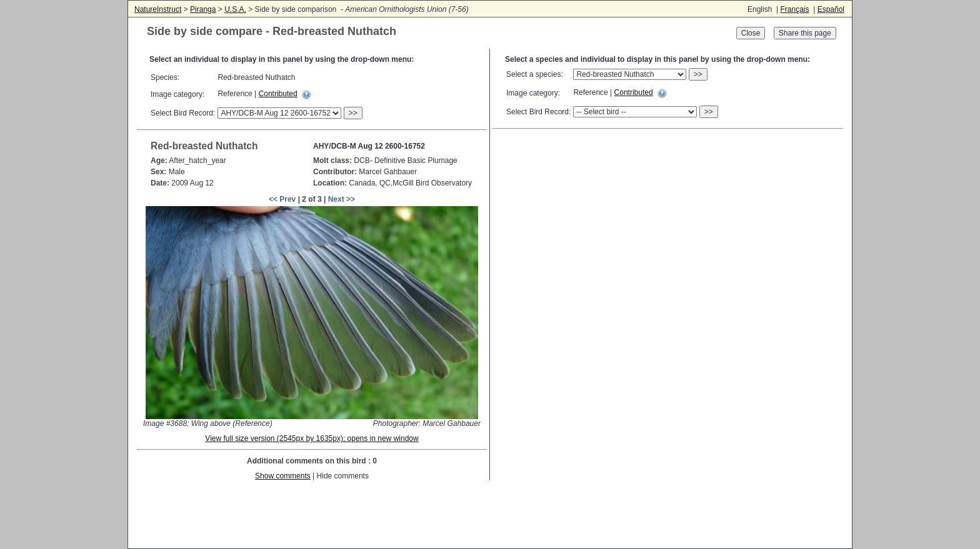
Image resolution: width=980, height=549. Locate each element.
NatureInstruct (158, 9)
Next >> (342, 199)
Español (831, 9)
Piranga (203, 9)
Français (794, 9)
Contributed (278, 94)
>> (353, 113)
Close (751, 33)
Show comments (283, 476)
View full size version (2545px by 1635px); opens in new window (312, 438)
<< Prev (282, 199)
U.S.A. (235, 9)
